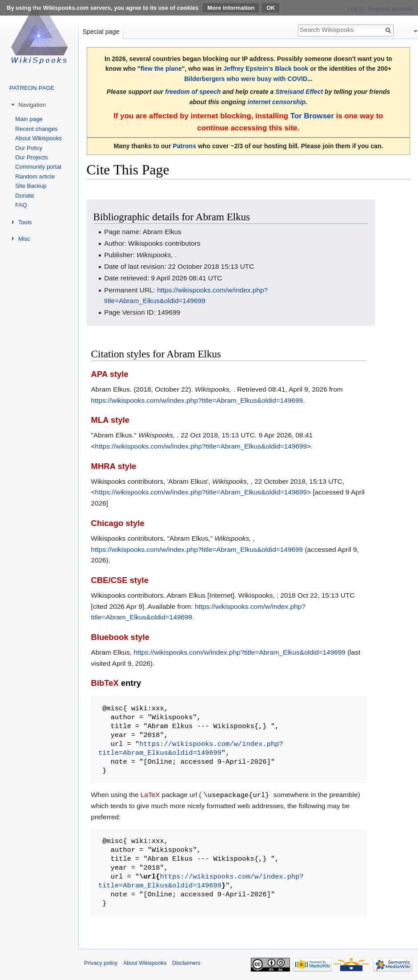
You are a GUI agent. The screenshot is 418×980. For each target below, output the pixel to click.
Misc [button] (24, 239)
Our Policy (29, 148)
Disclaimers (186, 963)
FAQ (21, 205)
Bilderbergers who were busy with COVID (246, 79)
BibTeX (105, 683)
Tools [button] (25, 222)
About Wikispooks (38, 138)
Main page (29, 119)
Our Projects (31, 157)
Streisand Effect (299, 92)
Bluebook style (120, 637)
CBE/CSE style (120, 580)
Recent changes (36, 129)
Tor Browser (312, 116)
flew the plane (161, 69)
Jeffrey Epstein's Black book (266, 69)
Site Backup (31, 186)
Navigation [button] (32, 105)
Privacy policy (101, 963)
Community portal (38, 167)
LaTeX (150, 795)
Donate (25, 196)
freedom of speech (193, 92)
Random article (35, 176)
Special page (101, 32)
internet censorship (277, 102)
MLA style (111, 420)
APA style (110, 374)
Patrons (185, 146)
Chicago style (118, 523)
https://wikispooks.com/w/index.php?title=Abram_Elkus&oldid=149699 (197, 400)
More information (231, 8)
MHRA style (114, 466)
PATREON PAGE (32, 88)
